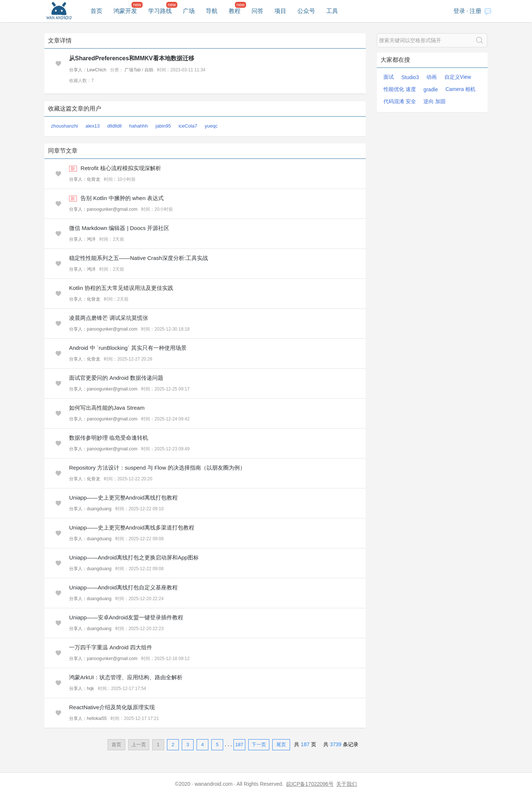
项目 (280, 11)
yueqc (211, 126)
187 (239, 745)
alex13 (92, 126)
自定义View (458, 77)
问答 (258, 11)
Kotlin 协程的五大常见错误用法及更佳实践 (121, 288)
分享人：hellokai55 (88, 718)
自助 (149, 70)
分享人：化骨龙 (85, 179)
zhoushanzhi (64, 126)
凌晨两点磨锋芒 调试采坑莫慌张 (109, 318)
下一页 (259, 745)
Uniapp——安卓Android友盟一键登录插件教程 (126, 617)
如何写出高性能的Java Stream (107, 408)
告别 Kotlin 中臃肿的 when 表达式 (122, 198)
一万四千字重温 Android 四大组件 (111, 647)
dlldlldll (114, 126)
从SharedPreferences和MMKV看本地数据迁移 (132, 58)
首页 (96, 11)
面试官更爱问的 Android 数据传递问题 (116, 378)
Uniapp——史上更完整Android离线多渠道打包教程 (132, 527)
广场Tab (132, 70)
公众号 (306, 11)
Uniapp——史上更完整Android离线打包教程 (123, 498)
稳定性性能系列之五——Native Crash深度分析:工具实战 (139, 258)
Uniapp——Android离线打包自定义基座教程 (123, 587)
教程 (235, 11)
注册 (475, 11)
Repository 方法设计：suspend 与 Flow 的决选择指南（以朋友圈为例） (157, 468)
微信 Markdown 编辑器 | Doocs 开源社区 (119, 228)
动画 (432, 77)
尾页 (281, 745)
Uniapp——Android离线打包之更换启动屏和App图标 (134, 557)
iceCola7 (188, 126)
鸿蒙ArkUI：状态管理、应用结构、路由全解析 (126, 677)
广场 (189, 11)
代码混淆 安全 (400, 101)
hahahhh (139, 126)
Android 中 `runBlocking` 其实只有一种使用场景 (128, 348)
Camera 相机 (461, 89)
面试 (389, 77)
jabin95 (163, 126)
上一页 (139, 745)
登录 (459, 11)
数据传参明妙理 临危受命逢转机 (109, 438)
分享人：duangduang (90, 509)
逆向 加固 (434, 101)
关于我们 (347, 784)
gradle (431, 89)
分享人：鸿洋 (82, 239)
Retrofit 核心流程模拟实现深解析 (121, 168)
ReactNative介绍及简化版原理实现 (112, 707)
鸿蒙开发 (125, 11)
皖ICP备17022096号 (310, 784)
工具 (332, 11)
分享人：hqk (81, 689)
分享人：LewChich (88, 70)
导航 (212, 11)
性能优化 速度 (400, 89)
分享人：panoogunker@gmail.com (103, 209)
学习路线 (160, 11)
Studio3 (410, 77)
